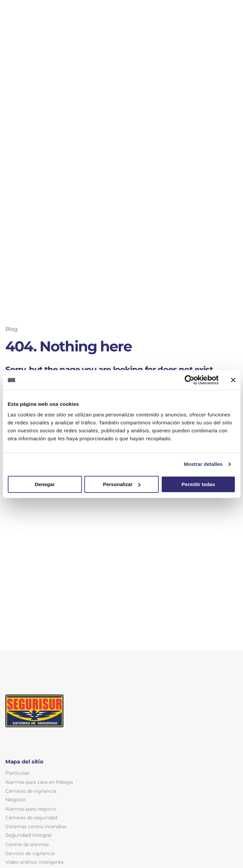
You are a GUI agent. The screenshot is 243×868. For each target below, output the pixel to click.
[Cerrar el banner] (233, 380)
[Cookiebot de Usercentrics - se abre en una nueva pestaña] (189, 380)
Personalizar (122, 484)
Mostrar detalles (203, 464)
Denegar (45, 484)
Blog (11, 329)
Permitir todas (198, 484)
